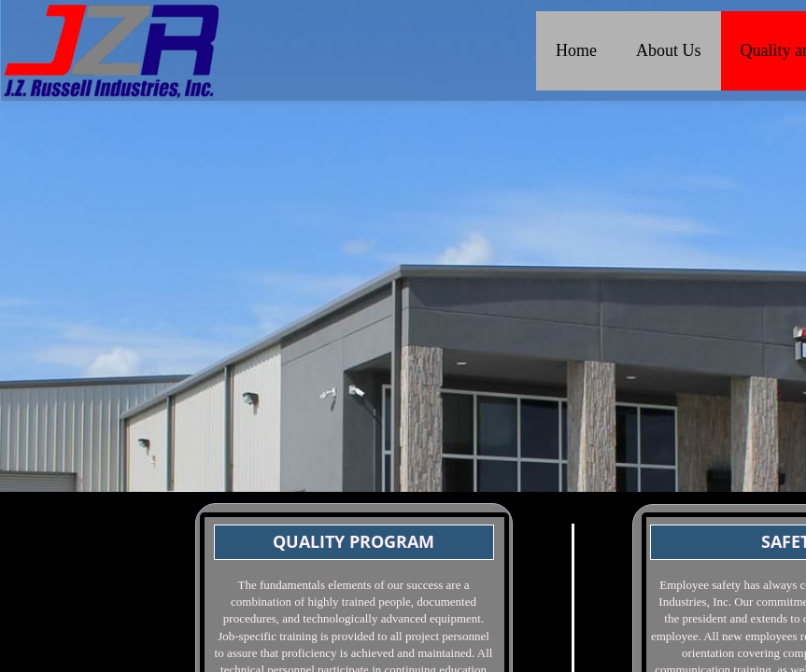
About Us (669, 50)
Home (576, 50)
